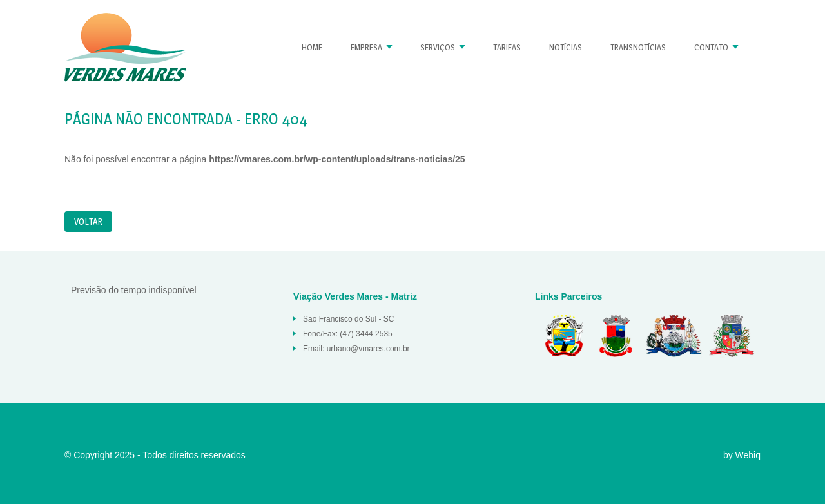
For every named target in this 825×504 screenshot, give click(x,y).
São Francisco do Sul (674, 336)
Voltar (88, 221)
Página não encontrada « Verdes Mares (125, 47)
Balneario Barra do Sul (561, 336)
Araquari (616, 336)
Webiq (748, 455)
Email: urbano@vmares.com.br (356, 349)
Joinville (732, 336)
